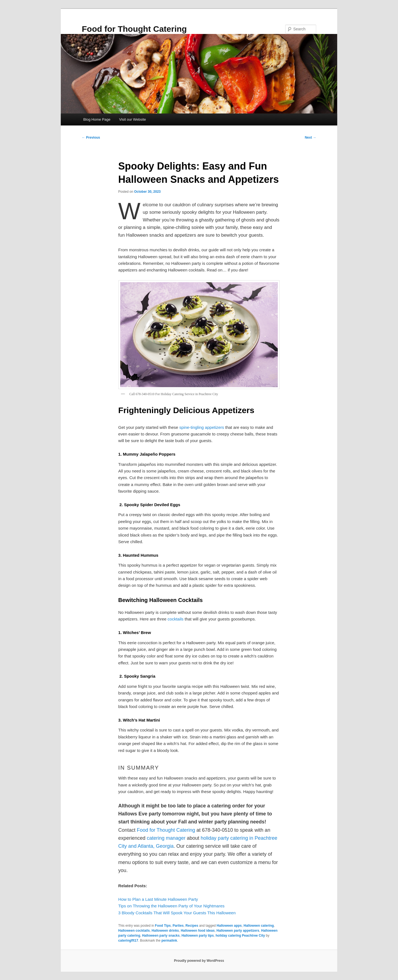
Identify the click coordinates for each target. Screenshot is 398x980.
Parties (178, 926)
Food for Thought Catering (134, 29)
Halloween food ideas (198, 931)
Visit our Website (133, 119)
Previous (91, 138)
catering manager (166, 838)
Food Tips (163, 926)
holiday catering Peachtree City (240, 936)
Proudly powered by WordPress (199, 961)
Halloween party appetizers (238, 931)
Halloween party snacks (161, 936)
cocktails (176, 619)
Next (311, 138)
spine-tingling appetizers (202, 427)
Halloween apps (229, 926)
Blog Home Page (97, 119)
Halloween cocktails (134, 931)
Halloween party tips (198, 936)
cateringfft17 (128, 941)
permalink (169, 941)
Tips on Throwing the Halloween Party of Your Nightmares (171, 906)
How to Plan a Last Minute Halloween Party (158, 899)
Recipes (192, 926)
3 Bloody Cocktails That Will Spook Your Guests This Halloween (177, 913)
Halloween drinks (165, 931)
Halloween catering (259, 926)
